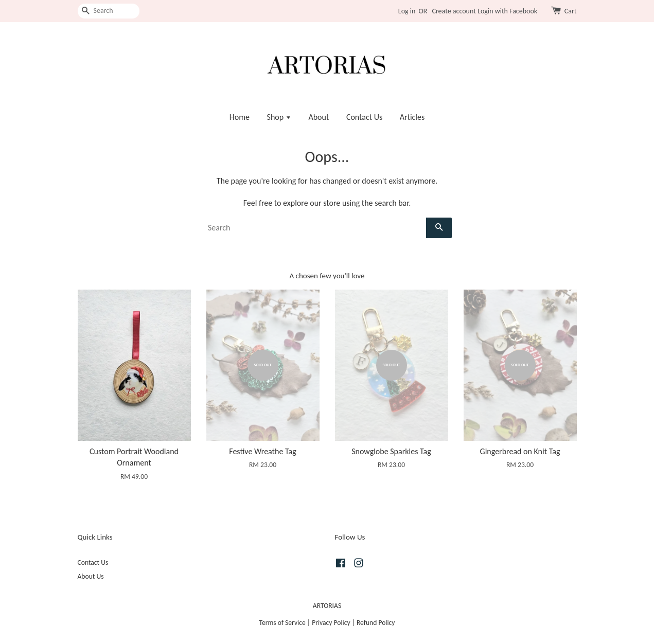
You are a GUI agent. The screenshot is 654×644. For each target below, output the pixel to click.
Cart (571, 11)
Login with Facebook (507, 11)
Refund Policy (376, 623)
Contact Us (364, 117)
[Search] (109, 11)
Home (240, 117)
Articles (412, 117)
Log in (407, 11)
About (319, 117)
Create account (454, 11)
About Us (91, 576)
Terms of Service (282, 623)
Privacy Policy (331, 623)
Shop (279, 117)
